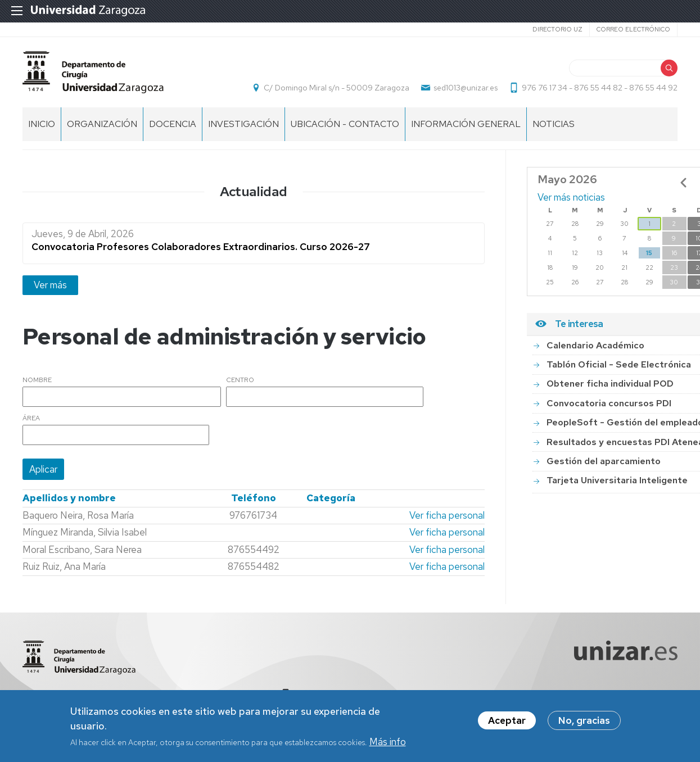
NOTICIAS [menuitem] (554, 124)
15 (649, 253)
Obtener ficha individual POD (610, 384)
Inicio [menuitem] (42, 124)
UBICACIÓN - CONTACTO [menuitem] (345, 124)
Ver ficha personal (447, 515)
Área (31, 419)
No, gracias (584, 723)
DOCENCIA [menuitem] (173, 124)
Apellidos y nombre (69, 498)
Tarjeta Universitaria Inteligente (617, 480)
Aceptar (507, 723)
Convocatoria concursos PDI (609, 403)
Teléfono (254, 498)
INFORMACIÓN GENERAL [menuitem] (466, 124)
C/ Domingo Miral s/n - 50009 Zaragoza (337, 88)
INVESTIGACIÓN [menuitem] (243, 124)
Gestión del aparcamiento (604, 461)
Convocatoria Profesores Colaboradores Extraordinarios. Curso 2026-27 (201, 247)
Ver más (50, 285)
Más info (388, 743)
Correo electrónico (633, 29)
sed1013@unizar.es (466, 88)
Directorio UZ (557, 29)
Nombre (37, 380)
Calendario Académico (595, 345)
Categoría (331, 498)
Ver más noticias (571, 197)
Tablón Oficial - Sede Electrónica (619, 364)
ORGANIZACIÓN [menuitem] (102, 124)
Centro (240, 380)
